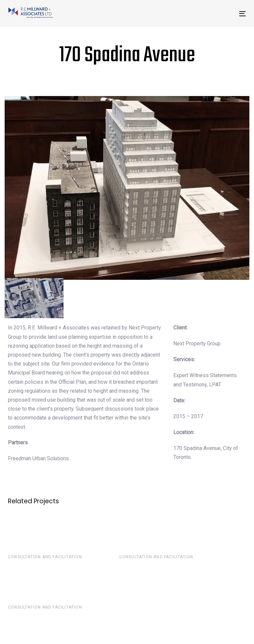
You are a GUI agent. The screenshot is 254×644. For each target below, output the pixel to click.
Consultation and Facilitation (45, 557)
